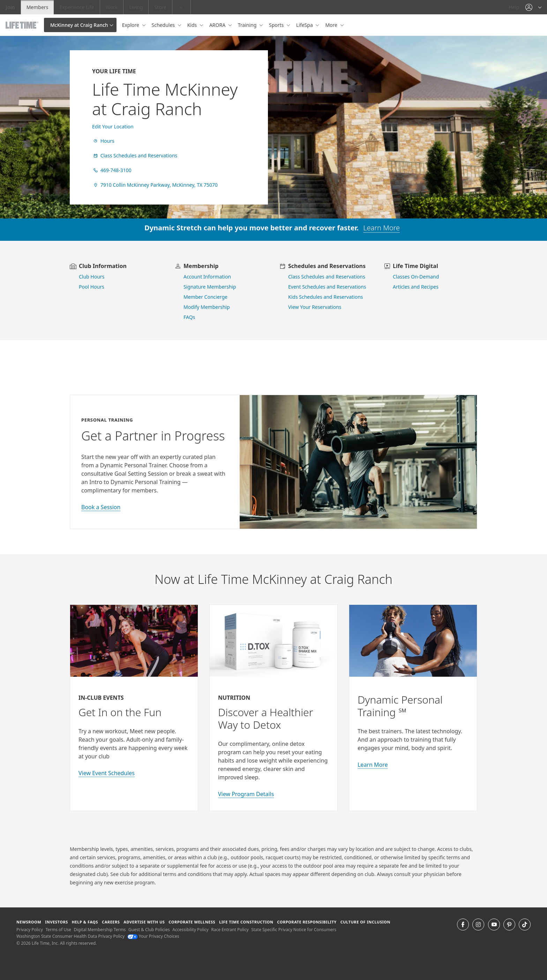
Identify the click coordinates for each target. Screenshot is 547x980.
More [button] (332, 25)
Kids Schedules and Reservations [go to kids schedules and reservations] (326, 297)
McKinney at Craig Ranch (79, 25)
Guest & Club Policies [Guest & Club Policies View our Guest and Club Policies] (149, 930)
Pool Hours (92, 287)
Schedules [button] (164, 25)
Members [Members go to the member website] (38, 7)
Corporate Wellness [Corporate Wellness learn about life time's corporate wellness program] (192, 922)
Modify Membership (207, 307)
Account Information (207, 277)
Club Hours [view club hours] (92, 277)
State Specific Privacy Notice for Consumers (294, 930)
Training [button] (248, 25)
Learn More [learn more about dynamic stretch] (381, 228)
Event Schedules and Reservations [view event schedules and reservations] (327, 287)
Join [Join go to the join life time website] (10, 7)
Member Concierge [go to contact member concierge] (205, 297)
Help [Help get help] (514, 7)
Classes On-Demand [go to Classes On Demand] (416, 277)
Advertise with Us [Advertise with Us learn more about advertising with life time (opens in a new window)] (144, 922)
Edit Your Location (113, 127)
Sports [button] (277, 25)
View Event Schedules (107, 773)
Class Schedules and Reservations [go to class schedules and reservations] (327, 277)
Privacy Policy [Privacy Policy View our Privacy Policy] (30, 930)
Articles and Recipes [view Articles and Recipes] (416, 287)
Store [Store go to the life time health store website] (160, 7)
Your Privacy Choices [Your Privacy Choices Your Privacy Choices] (153, 936)
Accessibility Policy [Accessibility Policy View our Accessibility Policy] (190, 930)
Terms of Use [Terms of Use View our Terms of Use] (58, 930)
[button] (533, 7)
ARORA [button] (218, 25)
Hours (103, 141)
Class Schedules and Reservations (135, 155)
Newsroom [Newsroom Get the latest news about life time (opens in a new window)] (29, 922)
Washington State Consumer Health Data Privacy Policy (70, 936)
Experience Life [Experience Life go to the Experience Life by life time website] (77, 7)
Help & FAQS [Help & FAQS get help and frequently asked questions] (85, 922)
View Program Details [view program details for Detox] (246, 794)
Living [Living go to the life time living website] (136, 7)
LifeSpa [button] (305, 25)
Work (112, 7)
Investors (57, 922)
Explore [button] (131, 25)
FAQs (189, 317)
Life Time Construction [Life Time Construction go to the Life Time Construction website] (246, 922)
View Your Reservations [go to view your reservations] (315, 307)
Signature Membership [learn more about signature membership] (210, 287)
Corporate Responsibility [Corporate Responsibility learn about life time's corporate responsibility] (307, 922)
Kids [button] (193, 25)
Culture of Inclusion (365, 922)
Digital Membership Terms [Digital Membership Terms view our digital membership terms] (100, 930)
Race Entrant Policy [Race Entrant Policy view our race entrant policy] (230, 930)
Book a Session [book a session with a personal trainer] (101, 507)
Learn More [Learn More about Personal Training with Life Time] (373, 765)
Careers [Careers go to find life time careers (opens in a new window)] (111, 922)
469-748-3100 (112, 170)
